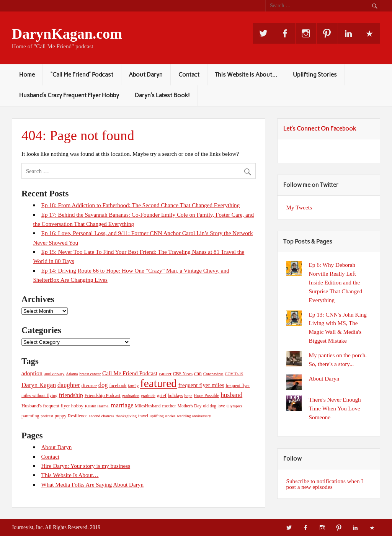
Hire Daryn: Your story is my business (86, 466)
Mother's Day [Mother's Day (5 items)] (190, 406)
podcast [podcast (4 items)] (47, 416)
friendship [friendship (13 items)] (71, 395)
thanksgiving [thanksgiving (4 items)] (126, 416)
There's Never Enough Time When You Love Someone (335, 408)
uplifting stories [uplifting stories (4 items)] (163, 416)
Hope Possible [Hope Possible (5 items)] (206, 395)
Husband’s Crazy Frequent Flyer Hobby (69, 95)
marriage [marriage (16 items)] (122, 405)
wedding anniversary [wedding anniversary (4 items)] (194, 416)
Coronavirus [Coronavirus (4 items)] (213, 374)
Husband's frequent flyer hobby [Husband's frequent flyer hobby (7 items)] (52, 406)
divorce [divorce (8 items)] (89, 385)
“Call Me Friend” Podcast (82, 75)
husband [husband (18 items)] (231, 395)
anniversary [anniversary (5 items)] (54, 374)
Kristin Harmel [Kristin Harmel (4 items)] (97, 406)
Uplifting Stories (315, 75)
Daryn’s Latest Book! (162, 95)
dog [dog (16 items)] (103, 385)
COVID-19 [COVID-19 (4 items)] (234, 374)
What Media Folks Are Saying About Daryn (92, 485)
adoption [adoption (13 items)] (32, 373)
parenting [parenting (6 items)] (30, 416)
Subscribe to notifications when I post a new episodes (325, 484)
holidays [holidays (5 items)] (176, 395)
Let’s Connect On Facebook (320, 129)
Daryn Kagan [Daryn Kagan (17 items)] (39, 385)
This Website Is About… (246, 75)
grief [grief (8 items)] (162, 395)
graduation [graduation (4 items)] (131, 396)
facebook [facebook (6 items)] (118, 386)
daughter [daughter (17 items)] (69, 385)
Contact (189, 75)
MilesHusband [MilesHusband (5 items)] (148, 406)
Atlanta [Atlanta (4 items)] (72, 374)
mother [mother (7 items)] (169, 406)
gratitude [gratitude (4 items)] (148, 396)
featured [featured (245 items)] (158, 383)
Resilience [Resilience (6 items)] (78, 416)
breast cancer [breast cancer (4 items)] (90, 374)
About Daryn (146, 75)
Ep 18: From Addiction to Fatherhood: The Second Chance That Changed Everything (141, 205)
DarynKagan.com (67, 34)
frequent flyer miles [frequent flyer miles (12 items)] (201, 385)
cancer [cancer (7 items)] (165, 374)
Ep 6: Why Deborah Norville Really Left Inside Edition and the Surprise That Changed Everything (336, 282)
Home (27, 75)
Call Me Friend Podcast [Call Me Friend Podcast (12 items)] (130, 373)
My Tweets (299, 207)
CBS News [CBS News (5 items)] (183, 374)
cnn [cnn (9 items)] (198, 373)
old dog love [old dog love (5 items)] (214, 406)
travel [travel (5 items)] (143, 416)
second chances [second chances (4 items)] (101, 416)
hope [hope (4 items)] (189, 396)
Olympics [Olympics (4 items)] (234, 406)
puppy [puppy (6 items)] (61, 416)
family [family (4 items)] (133, 386)
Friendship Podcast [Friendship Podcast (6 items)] (103, 395)
